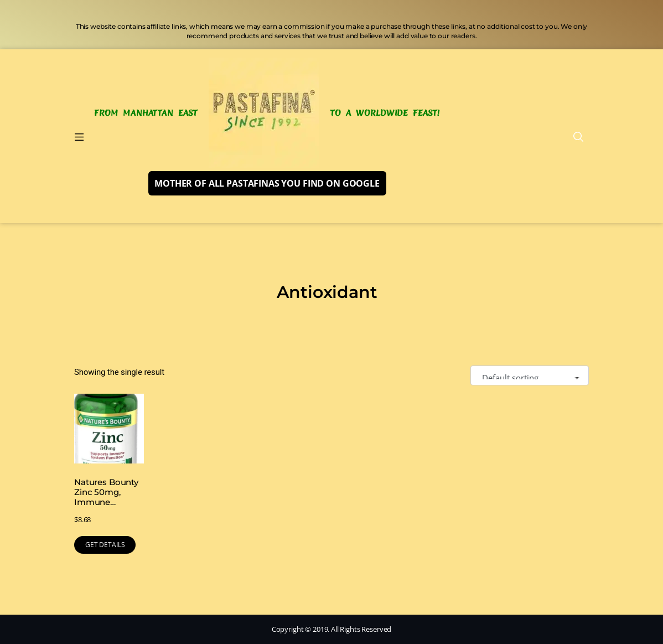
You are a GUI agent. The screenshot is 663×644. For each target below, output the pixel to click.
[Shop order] (530, 376)
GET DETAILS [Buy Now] (105, 545)
